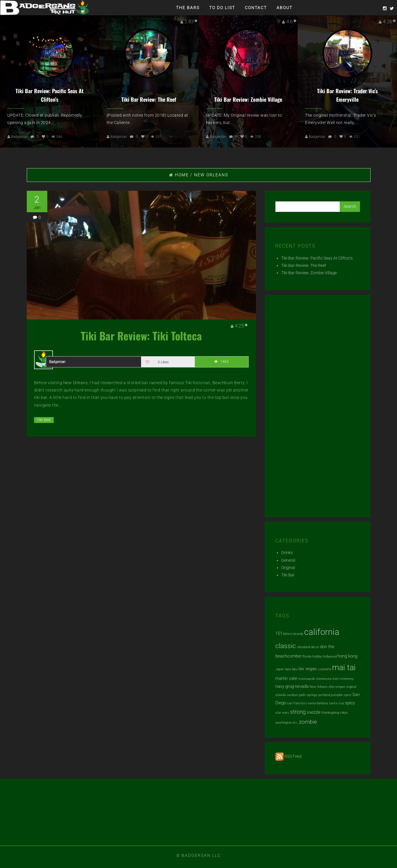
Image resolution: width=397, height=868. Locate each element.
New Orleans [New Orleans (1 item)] (319, 687)
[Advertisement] (318, 408)
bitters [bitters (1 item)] (288, 634)
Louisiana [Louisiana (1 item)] (324, 669)
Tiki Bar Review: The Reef (149, 99)
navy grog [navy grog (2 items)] (285, 686)
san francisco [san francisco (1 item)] (297, 703)
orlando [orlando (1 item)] (281, 695)
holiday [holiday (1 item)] (317, 657)
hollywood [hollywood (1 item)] (330, 657)
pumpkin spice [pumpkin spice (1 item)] (341, 695)
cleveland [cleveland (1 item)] (303, 647)
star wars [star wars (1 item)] (282, 713)
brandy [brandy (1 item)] (298, 634)
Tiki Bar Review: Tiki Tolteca (141, 336)
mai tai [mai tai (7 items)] (344, 668)
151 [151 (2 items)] (279, 633)
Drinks (287, 553)
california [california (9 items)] (322, 632)
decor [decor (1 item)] (315, 647)
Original (288, 568)
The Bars (188, 8)
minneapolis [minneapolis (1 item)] (307, 679)
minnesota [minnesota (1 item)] (324, 679)
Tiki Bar (44, 420)
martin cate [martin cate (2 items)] (286, 678)
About (284, 8)
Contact (256, 8)
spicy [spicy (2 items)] (350, 703)
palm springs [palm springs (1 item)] (308, 695)
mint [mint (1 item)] (336, 679)
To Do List (222, 8)
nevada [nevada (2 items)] (302, 686)
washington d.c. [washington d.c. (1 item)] (287, 723)
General (288, 560)
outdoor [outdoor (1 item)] (292, 695)
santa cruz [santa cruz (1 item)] (336, 703)
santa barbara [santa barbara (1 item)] (318, 703)
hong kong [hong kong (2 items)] (347, 656)
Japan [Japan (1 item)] (280, 669)
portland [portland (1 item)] (324, 695)
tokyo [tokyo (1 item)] (344, 713)
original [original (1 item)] (351, 687)
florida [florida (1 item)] (307, 657)
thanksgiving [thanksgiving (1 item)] (330, 713)
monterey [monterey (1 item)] (347, 679)
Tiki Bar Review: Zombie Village (248, 99)
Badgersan (19, 137)
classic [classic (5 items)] (286, 646)
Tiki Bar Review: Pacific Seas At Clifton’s (317, 258)
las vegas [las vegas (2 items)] (308, 669)
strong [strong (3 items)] (298, 712)
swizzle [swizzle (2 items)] (314, 712)
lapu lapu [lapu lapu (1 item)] (291, 669)
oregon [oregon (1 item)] (340, 687)
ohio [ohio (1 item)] (331, 687)
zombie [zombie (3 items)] (308, 722)
